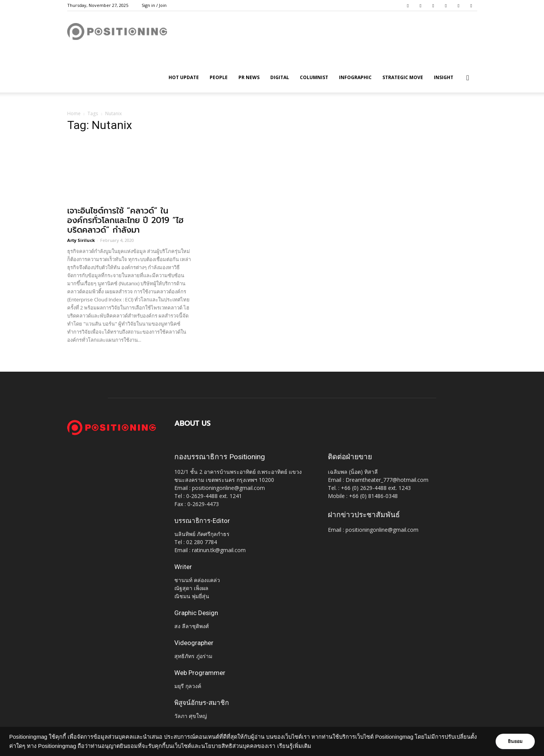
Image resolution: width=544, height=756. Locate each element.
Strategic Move (403, 77)
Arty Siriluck (81, 240)
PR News (249, 77)
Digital (280, 77)
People (219, 77)
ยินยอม (514, 741)
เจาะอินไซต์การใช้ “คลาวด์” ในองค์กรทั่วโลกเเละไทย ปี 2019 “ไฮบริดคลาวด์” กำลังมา (125, 220)
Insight (444, 77)
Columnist (314, 77)
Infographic (355, 77)
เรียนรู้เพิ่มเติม (300, 746)
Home (74, 113)
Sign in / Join (154, 5)
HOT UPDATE (184, 77)
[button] (468, 78)
